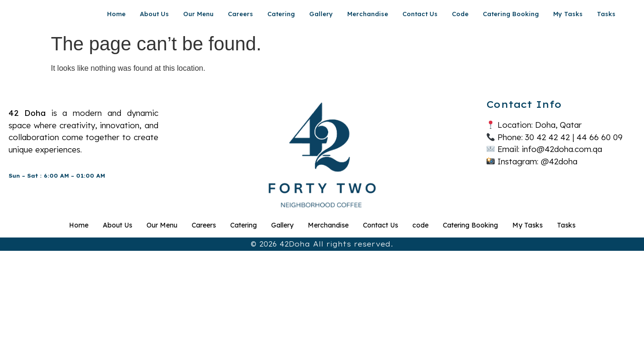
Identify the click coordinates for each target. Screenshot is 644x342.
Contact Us (420, 14)
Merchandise (368, 14)
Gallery (321, 14)
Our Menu (198, 14)
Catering (281, 14)
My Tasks (568, 14)
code (460, 14)
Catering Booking (511, 14)
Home (116, 14)
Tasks (606, 14)
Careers (240, 14)
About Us (154, 14)
